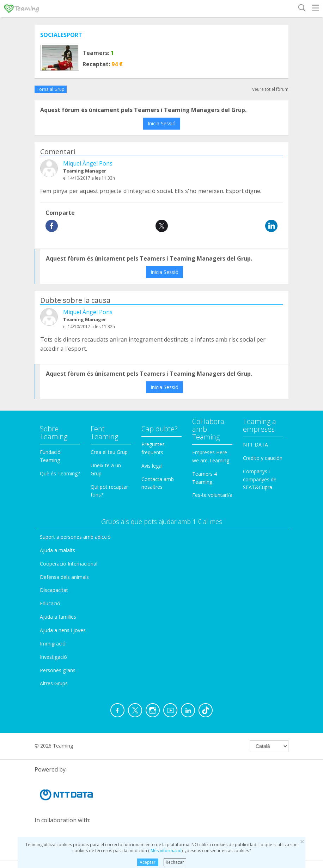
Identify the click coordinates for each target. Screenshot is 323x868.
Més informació (166, 851)
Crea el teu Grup (109, 452)
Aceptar (148, 862)
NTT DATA (255, 445)
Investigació (53, 657)
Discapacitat (54, 590)
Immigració (53, 644)
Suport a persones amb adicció (75, 537)
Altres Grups (54, 683)
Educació (50, 603)
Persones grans (58, 670)
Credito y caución (263, 458)
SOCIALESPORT (61, 35)
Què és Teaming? (60, 473)
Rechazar (175, 862)
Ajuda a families (58, 617)
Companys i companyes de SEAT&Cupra (260, 479)
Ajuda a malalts (57, 550)
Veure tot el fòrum (270, 89)
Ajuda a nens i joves (63, 630)
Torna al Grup (51, 89)
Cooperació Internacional (69, 564)
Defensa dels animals (64, 577)
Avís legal (152, 466)
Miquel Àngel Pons (88, 163)
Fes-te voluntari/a (212, 495)
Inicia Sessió (162, 123)
